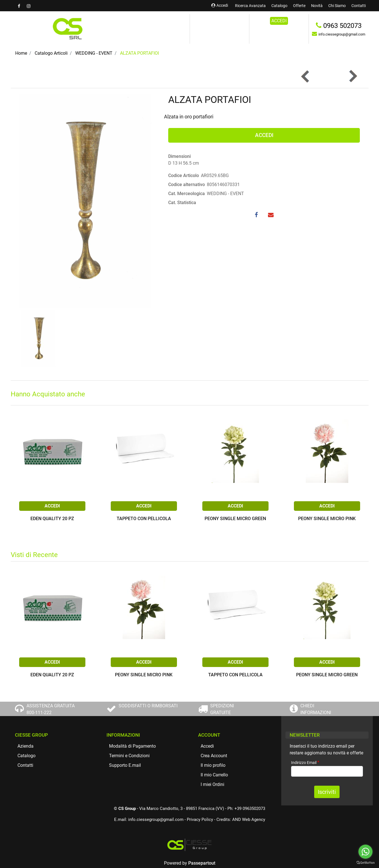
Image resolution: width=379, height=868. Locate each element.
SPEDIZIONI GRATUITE (222, 709)
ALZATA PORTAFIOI (139, 53)
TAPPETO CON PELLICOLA (144, 519)
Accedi (220, 5)
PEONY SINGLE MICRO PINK (327, 519)
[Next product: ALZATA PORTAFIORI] (353, 76)
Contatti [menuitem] (359, 6)
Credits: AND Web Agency (241, 820)
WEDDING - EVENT (94, 53)
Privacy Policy (200, 820)
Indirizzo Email (305, 762)
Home (21, 53)
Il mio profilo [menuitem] (213, 765)
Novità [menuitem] (317, 6)
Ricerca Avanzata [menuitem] (250, 6)
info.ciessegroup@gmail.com (156, 820)
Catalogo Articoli (51, 53)
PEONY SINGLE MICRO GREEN (235, 519)
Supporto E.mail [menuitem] (125, 765)
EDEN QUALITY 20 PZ (52, 519)
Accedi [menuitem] (207, 746)
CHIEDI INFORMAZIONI (316, 709)
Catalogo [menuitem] (279, 6)
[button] (85, 201)
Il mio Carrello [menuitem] (214, 775)
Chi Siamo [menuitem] (337, 6)
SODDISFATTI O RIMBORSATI (148, 706)
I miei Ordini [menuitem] (212, 784)
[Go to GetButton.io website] (365, 862)
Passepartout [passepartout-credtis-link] (202, 863)
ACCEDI (279, 21)
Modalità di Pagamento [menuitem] (132, 746)
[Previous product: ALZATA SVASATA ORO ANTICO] (306, 76)
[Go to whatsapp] (365, 852)
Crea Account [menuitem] (214, 756)
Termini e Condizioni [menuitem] (129, 756)
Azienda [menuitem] (26, 746)
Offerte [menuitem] (299, 6)
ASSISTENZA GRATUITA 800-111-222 (51, 709)
